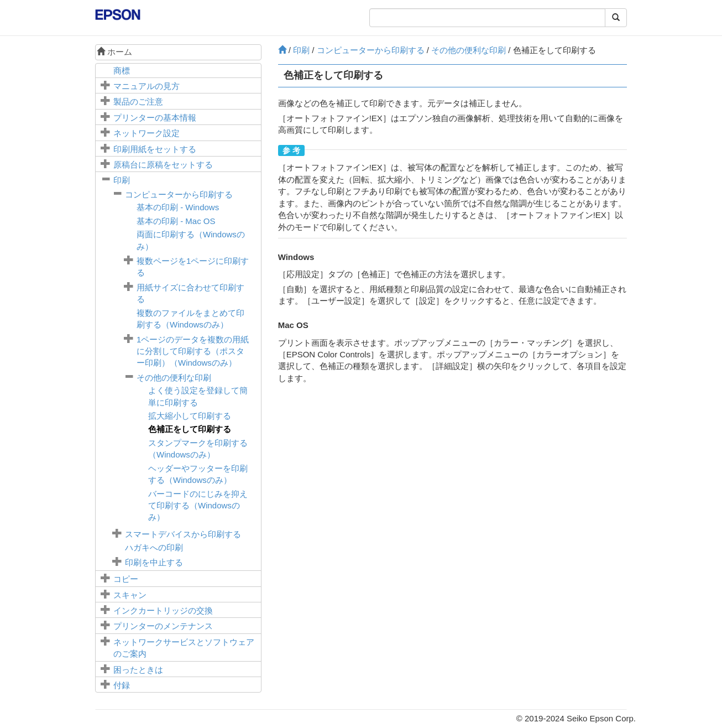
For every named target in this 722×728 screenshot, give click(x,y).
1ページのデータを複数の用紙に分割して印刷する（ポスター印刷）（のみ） (193, 351)
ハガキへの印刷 (154, 547)
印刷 (122, 180)
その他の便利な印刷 (174, 378)
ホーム (114, 52)
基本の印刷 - (178, 207)
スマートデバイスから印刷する (183, 534)
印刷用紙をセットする (155, 149)
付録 (122, 685)
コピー (126, 579)
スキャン (130, 595)
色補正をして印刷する (190, 429)
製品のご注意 (138, 102)
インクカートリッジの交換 (163, 610)
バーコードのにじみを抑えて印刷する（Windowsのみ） (198, 506)
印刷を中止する (154, 562)
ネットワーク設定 (147, 133)
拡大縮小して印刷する (190, 416)
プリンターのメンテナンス (163, 626)
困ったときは (138, 670)
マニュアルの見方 (147, 86)
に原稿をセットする (163, 165)
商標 (122, 71)
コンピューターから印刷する (179, 194)
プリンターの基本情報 (155, 118)
